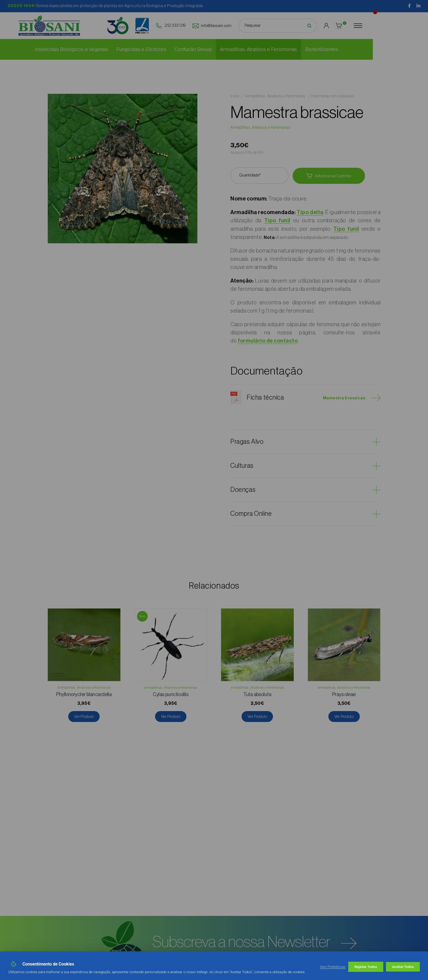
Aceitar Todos (403, 967)
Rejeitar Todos (366, 967)
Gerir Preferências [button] (333, 967)
